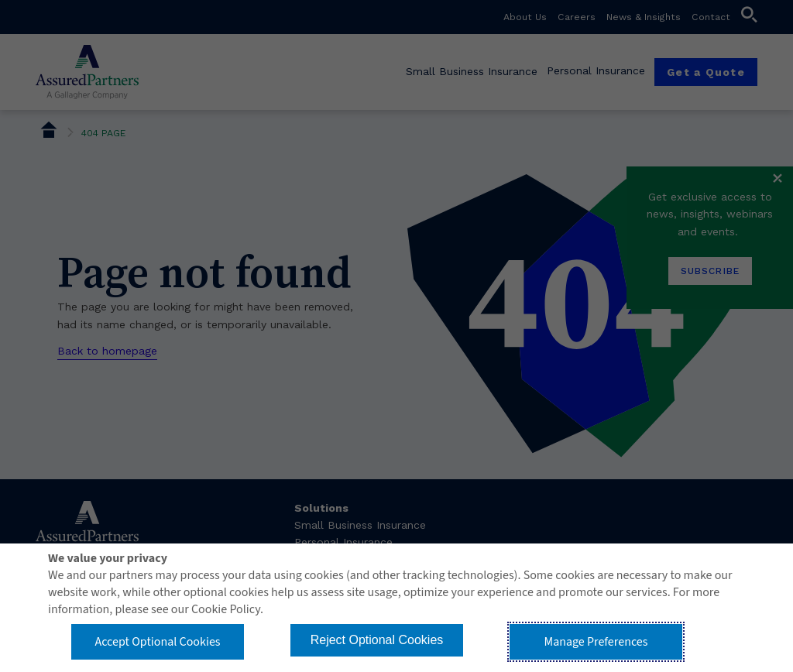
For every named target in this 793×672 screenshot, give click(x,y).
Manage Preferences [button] (596, 642)
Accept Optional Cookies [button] (157, 642)
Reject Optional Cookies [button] (377, 640)
